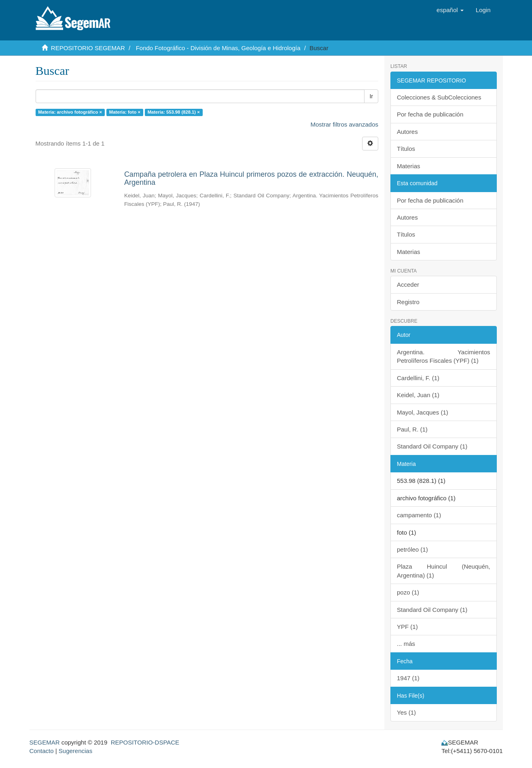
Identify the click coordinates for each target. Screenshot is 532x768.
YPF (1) (407, 627)
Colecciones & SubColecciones (439, 97)
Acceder (408, 285)
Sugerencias (75, 751)
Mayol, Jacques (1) (423, 412)
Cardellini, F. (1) (418, 378)
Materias (409, 166)
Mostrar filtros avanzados (344, 124)
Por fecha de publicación (430, 114)
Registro (408, 302)
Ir (371, 96)
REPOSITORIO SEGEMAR (88, 48)
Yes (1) (406, 712)
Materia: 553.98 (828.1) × (174, 112)
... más (406, 644)
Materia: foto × (125, 112)
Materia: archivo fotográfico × (70, 112)
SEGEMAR (45, 742)
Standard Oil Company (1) (432, 446)
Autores (407, 132)
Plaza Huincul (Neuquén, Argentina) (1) (444, 571)
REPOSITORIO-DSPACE (145, 742)
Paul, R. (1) (412, 429)
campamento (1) (419, 515)
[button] (450, 10)
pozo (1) (408, 592)
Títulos (406, 149)
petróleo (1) (412, 549)
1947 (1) (408, 678)
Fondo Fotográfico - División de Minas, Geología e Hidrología (218, 48)
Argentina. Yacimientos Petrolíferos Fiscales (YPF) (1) (444, 356)
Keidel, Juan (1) (418, 395)
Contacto (42, 751)
